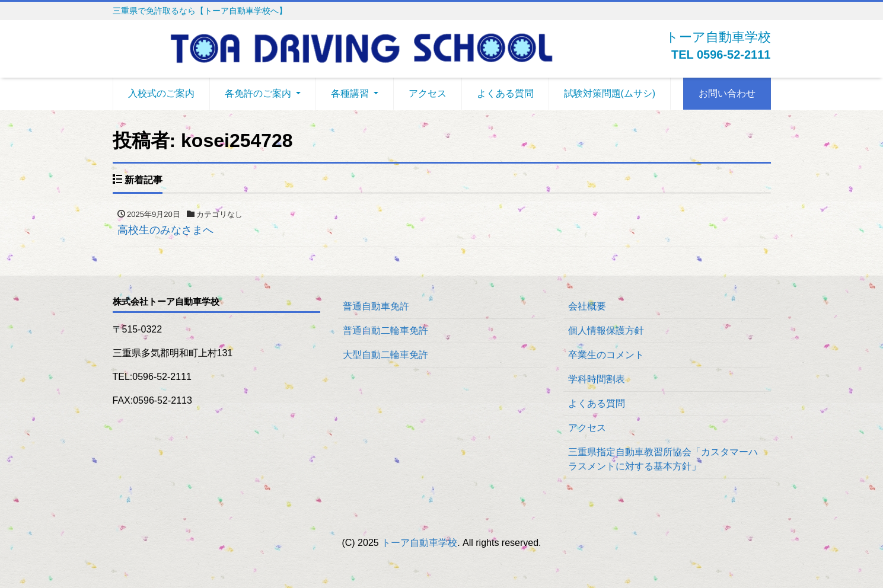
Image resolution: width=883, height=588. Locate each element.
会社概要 (587, 306)
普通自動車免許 (376, 306)
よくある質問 (505, 93)
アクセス (428, 93)
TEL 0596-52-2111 (721, 55)
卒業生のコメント (606, 355)
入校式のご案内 (161, 93)
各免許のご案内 (258, 93)
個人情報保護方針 (606, 330)
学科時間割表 (597, 379)
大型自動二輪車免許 (385, 355)
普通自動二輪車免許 (385, 330)
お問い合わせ (727, 93)
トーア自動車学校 (419, 543)
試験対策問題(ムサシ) (610, 93)
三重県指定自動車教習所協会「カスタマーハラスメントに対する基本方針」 (663, 459)
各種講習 (350, 93)
